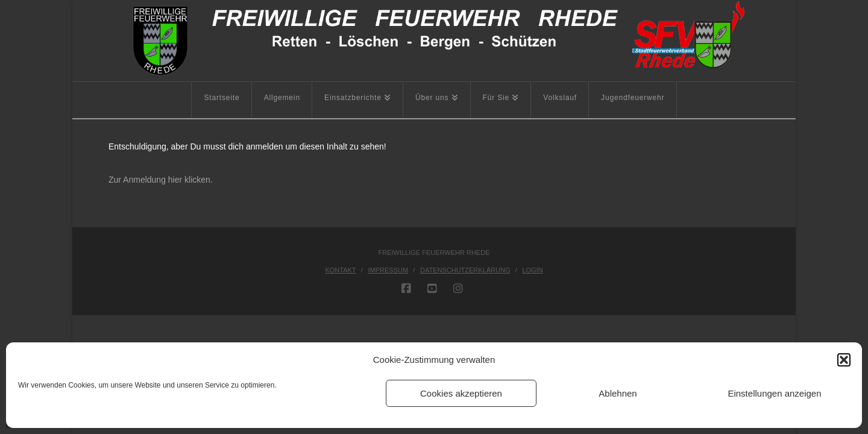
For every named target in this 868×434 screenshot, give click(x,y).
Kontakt (340, 270)
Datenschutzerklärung (465, 270)
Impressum (388, 270)
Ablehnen (618, 393)
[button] (844, 360)
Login (532, 270)
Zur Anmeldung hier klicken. (161, 180)
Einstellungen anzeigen (774, 393)
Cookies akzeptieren (461, 393)
